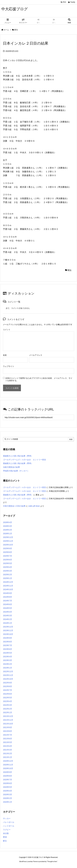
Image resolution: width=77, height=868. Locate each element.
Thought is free (52, 861)
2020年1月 (8, 802)
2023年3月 (8, 660)
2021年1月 (8, 757)
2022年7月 (8, 690)
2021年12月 (8, 716)
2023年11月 (8, 630)
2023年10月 (8, 634)
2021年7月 (8, 735)
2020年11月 (8, 765)
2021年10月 (8, 724)
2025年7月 (8, 556)
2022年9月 (8, 683)
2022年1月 (8, 712)
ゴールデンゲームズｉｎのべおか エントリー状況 (24, 460)
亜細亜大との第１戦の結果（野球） (18, 463)
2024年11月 (8, 586)
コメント (7, 330)
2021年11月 (8, 720)
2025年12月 (8, 537)
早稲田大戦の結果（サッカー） (16, 471)
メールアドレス (36, 355)
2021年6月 (8, 739)
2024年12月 (8, 582)
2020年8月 (8, 776)
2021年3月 (8, 750)
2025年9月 (8, 548)
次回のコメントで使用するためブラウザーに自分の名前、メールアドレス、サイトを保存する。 (39, 379)
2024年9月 (8, 593)
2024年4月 (8, 612)
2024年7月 (8, 601)
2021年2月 (8, 753)
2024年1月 (8, 623)
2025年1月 (8, 578)
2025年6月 (8, 560)
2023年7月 (8, 645)
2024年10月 (8, 589)
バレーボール (9, 822)
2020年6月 (8, 783)
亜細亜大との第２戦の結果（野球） (18, 456)
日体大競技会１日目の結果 (14, 506)
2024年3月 (8, 616)
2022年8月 (8, 686)
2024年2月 (8, 619)
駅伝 (16, 30)
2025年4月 (8, 567)
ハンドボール (9, 826)
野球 (5, 837)
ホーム (6, 30)
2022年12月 (8, 671)
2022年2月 (8, 709)
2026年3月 (8, 526)
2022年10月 (8, 679)
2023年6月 (8, 649)
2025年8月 (8, 552)
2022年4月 (8, 701)
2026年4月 (8, 522)
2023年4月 (8, 657)
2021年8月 (8, 731)
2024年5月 (8, 608)
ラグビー (7, 830)
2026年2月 (8, 530)
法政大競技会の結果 (11, 467)
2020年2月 (8, 798)
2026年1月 (8, 534)
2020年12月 (8, 761)
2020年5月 (8, 787)
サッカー (7, 818)
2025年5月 (8, 563)
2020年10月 (8, 768)
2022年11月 (8, 675)
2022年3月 (8, 705)
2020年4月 (8, 791)
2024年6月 (8, 604)
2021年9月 (8, 727)
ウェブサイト (9, 366)
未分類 (6, 833)
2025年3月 (8, 571)
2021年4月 (8, 746)
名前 (5, 355)
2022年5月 (8, 698)
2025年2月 (8, 575)
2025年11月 (8, 541)
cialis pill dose (34, 506)
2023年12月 (8, 627)
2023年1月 (8, 668)
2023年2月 (8, 664)
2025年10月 (8, 545)
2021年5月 (8, 742)
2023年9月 (8, 638)
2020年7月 (8, 780)
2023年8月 (8, 642)
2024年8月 (8, 597)
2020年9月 (8, 772)
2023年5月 (8, 653)
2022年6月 (8, 694)
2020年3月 (8, 795)
